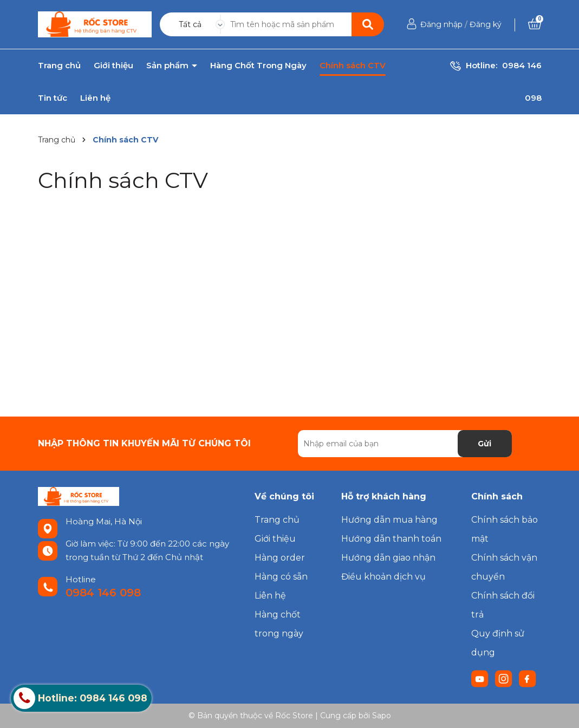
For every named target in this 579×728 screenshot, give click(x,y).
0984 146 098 (103, 593)
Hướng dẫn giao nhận (388, 558)
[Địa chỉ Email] (405, 444)
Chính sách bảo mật (505, 529)
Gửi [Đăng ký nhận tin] (484, 444)
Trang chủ (59, 66)
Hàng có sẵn (281, 577)
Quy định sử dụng (498, 643)
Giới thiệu (113, 66)
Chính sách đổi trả (503, 605)
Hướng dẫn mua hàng (389, 520)
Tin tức (53, 98)
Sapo (382, 716)
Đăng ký (486, 24)
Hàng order (280, 558)
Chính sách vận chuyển (504, 567)
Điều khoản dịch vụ (383, 577)
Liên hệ (95, 98)
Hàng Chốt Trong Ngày (258, 66)
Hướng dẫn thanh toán (391, 539)
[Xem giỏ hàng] (535, 24)
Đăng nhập (441, 24)
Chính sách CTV (353, 66)
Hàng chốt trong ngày (279, 624)
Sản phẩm (168, 66)
